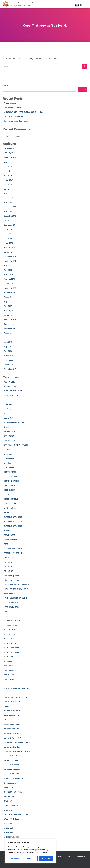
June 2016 (8, 342)
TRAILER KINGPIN (11, 796)
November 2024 (10, 157)
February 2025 (9, 153)
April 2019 (8, 239)
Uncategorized (10, 810)
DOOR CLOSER (9, 490)
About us (69, 857)
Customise (15, 858)
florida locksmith (11, 540)
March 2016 (8, 356)
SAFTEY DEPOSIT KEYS (13, 724)
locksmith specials (11, 625)
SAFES (7, 720)
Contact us (81, 857)
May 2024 (8, 171)
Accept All (46, 858)
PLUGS (7, 684)
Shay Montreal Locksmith (14, 778)
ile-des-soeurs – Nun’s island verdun (18, 585)
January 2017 (9, 315)
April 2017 (8, 306)
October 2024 (9, 162)
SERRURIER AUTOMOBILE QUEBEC (17, 751)
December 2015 (10, 369)
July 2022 (8, 189)
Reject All (31, 858)
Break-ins (8, 427)
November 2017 (10, 288)
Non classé (8, 666)
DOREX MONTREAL (11, 499)
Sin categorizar (10, 783)
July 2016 (8, 338)
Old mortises (9, 679)
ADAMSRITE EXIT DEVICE (13, 391)
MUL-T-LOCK (9, 661)
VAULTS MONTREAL (11, 819)
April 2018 (8, 270)
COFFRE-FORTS (10, 472)
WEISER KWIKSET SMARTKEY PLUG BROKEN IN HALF (24, 112)
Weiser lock (8, 828)
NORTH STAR (9, 675)
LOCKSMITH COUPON (12, 621)
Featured (7, 531)
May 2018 (8, 266)
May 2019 (8, 234)
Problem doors (10, 103)
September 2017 (10, 293)
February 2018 (9, 279)
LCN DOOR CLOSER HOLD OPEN (16, 598)
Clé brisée (8, 454)
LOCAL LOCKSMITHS (12, 603)
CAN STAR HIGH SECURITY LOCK (16, 445)
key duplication (10, 594)
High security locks (11, 576)
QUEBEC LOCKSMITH (12, 702)
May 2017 (8, 302)
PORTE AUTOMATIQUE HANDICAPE (17, 688)
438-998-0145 (9, 382)
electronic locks (10, 508)
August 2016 (9, 333)
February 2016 (9, 360)
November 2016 (10, 320)
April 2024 (8, 175)
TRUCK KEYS (9, 801)
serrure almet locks (12, 729)
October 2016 (9, 324)
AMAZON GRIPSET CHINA (14, 117)
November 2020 (10, 207)
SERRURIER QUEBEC (12, 765)
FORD (6, 544)
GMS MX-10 (8, 562)
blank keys (8, 404)
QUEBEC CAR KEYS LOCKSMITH (16, 697)
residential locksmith (12, 711)
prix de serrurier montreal (14, 693)
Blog (6, 413)
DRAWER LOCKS (10, 504)
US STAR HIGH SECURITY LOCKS (16, 815)
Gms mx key (9, 558)
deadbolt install (10, 485)
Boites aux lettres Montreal (14, 422)
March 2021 (8, 202)
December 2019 (10, 216)
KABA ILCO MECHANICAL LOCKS (16, 589)
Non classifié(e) (10, 670)
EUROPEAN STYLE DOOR (13, 517)
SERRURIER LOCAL (11, 756)
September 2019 (10, 225)
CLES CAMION (9, 459)
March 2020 (8, 211)
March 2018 (8, 275)
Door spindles (9, 495)
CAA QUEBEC (9, 436)
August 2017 (9, 297)
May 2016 (8, 347)
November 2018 (10, 261)
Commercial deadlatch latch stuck (17, 121)
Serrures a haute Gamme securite (17, 742)
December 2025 (10, 148)
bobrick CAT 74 (10, 418)
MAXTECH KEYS (10, 630)
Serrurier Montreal (11, 760)
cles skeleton (9, 468)
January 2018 (9, 284)
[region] (30, 851)
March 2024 (8, 180)
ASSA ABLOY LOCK (11, 395)
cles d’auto (8, 463)
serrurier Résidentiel (12, 769)
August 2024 (9, 166)
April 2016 (8, 351)
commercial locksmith (13, 477)
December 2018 (10, 257)
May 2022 (8, 193)
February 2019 (9, 248)
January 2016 (9, 365)
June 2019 (8, 229)
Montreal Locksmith (12, 648)
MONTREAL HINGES (11, 643)
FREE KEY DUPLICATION (13, 549)
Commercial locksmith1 (13, 108)
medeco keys (9, 639)
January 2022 (9, 198)
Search (6, 85)
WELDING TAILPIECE (11, 837)
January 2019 (9, 252)
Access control (10, 386)
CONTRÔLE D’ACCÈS (12, 481)
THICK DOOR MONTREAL (13, 792)
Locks (6, 612)
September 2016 (10, 329)
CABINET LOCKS (10, 440)
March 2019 (8, 243)
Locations (58, 857)
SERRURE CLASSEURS (12, 738)
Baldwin (7, 400)
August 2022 (9, 184)
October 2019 (9, 220)
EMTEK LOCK (9, 513)
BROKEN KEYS (9, 431)
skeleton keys (9, 787)
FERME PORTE (9, 535)
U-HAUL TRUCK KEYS (12, 806)
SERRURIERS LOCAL (11, 774)
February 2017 (9, 311)
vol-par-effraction (11, 824)
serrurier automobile (12, 747)
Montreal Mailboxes (12, 657)
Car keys (7, 450)
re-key (6, 706)
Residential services (12, 715)
